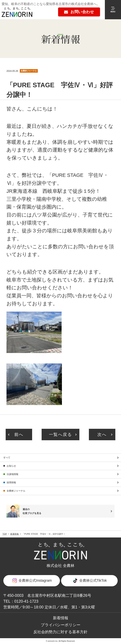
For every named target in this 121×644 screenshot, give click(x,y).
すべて (7, 458)
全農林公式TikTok (89, 581)
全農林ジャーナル (16, 491)
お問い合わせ (82, 12)
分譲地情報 (12, 474)
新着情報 (14, 534)
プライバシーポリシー (61, 625)
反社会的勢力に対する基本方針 (60, 632)
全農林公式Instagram (32, 581)
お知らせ (11, 466)
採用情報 (11, 482)
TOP (5, 534)
